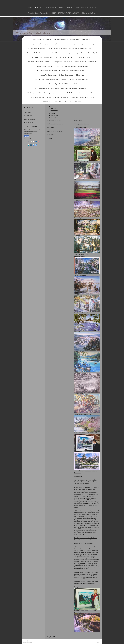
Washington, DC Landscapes (55, 124)
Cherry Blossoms (79, 471)
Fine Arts (53, 108)
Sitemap (30, 641)
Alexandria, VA (91, 543)
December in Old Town (81, 543)
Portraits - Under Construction (55, 131)
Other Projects (54, 115)
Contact (53, 114)
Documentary (54, 110)
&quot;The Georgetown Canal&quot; (84, 581)
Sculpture (50, 138)
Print (25, 641)
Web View (98, 642)
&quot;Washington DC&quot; (82, 572)
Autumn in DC (78, 476)
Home (52, 106)
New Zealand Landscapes (54, 120)
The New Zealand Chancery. (82, 484)
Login (99, 641)
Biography (53, 117)
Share (27, 136)
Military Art (50, 128)
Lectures (53, 112)
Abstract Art (51, 135)
